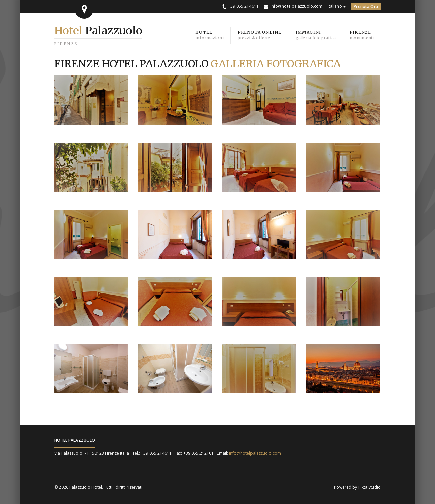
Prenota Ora (366, 7)
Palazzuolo (98, 31)
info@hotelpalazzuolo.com (297, 6)
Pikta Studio (369, 487)
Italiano (335, 6)
